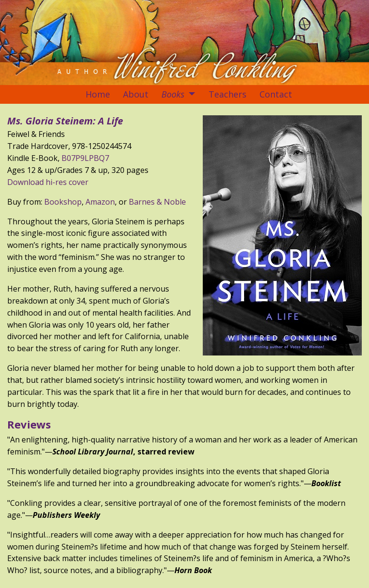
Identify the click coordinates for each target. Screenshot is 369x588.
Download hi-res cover (48, 182)
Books (173, 94)
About (136, 94)
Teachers (228, 94)
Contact (276, 94)
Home (98, 94)
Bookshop (63, 202)
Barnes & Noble (157, 202)
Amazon (100, 202)
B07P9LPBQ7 (85, 158)
